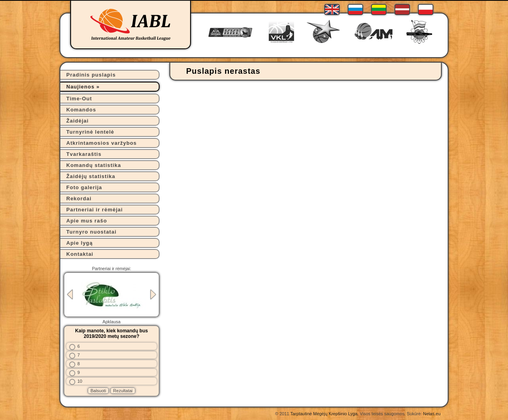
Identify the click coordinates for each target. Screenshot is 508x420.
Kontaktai (80, 254)
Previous (70, 294)
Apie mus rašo (87, 221)
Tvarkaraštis (84, 154)
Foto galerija (84, 187)
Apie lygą (80, 243)
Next (153, 294)
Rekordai (79, 198)
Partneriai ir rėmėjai (94, 210)
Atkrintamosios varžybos (102, 143)
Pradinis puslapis (91, 75)
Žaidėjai (77, 121)
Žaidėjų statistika (91, 176)
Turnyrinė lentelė (90, 132)
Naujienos (80, 87)
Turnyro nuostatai (91, 232)
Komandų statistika (94, 165)
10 (80, 381)
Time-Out (79, 99)
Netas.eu (432, 414)
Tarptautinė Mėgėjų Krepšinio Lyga (324, 414)
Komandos (81, 110)
